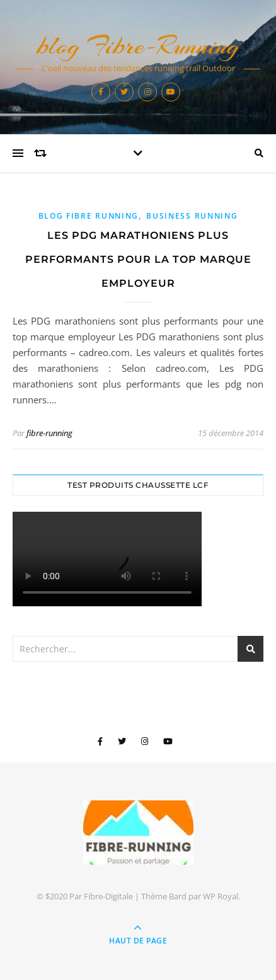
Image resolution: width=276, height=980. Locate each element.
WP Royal (221, 896)
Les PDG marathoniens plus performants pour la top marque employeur (138, 259)
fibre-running (49, 433)
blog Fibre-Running (138, 46)
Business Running (192, 216)
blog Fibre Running (89, 216)
